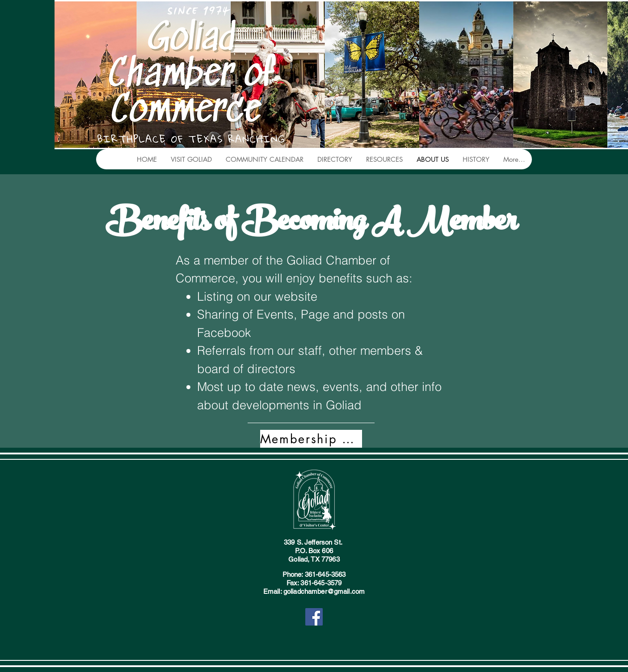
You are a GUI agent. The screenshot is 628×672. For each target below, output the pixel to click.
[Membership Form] (311, 439)
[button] (191, 159)
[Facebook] (314, 617)
